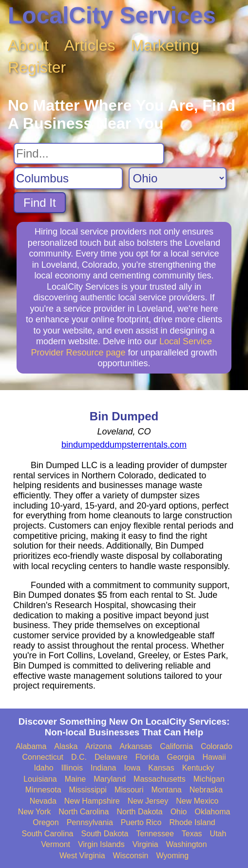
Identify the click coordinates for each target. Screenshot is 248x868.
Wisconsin (131, 856)
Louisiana (40, 779)
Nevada (43, 801)
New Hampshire (92, 801)
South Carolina (48, 834)
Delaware (111, 757)
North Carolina (84, 812)
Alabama (31, 746)
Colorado (217, 746)
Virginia (145, 844)
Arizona (98, 746)
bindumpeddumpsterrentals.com (124, 445)
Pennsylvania (90, 822)
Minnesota (43, 790)
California (176, 746)
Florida (147, 757)
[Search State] (178, 178)
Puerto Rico (141, 822)
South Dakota (105, 834)
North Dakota (139, 812)
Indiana (104, 768)
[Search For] (89, 154)
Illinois (72, 768)
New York (35, 812)
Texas (192, 834)
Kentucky (198, 768)
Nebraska (206, 790)
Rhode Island (192, 822)
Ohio (179, 812)
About (28, 45)
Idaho (44, 768)
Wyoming (173, 856)
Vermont (56, 844)
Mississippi (88, 790)
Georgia (181, 757)
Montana (166, 790)
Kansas (161, 768)
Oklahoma (212, 812)
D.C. (79, 757)
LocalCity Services (112, 15)
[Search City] (68, 178)
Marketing (165, 45)
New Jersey (148, 801)
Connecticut (43, 757)
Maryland (110, 779)
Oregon (46, 822)
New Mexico (197, 801)
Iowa (133, 768)
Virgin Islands (101, 844)
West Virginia (82, 856)
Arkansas (136, 746)
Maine (76, 779)
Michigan (209, 779)
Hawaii (214, 757)
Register (37, 67)
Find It (40, 203)
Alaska (66, 746)
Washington (187, 844)
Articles (90, 45)
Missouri (129, 790)
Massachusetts (160, 779)
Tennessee (155, 834)
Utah (218, 834)
